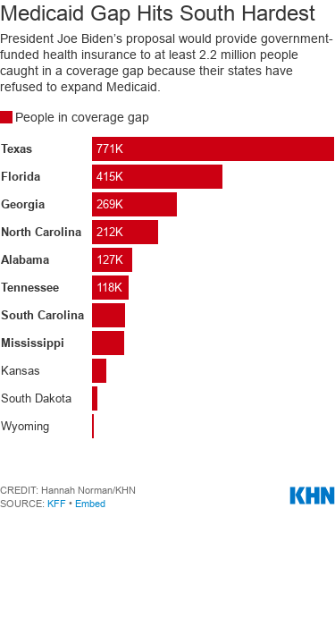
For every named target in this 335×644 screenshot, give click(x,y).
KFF (57, 504)
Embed (90, 504)
